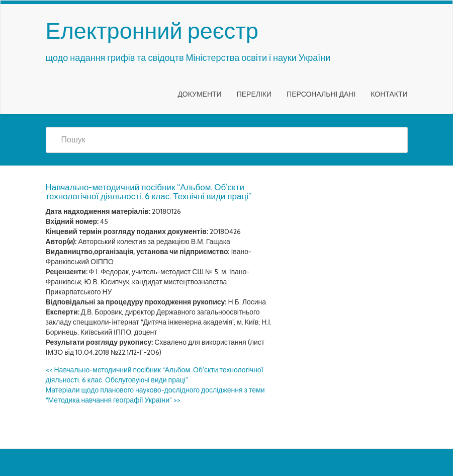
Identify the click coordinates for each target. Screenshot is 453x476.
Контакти (389, 94)
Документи (199, 94)
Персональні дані (321, 94)
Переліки (254, 94)
